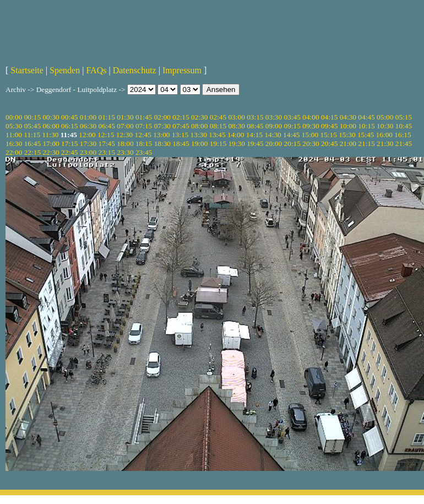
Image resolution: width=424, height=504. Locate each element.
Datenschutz (135, 70)
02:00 (162, 117)
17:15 (69, 143)
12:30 (124, 135)
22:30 (51, 152)
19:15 (218, 143)
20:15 (292, 143)
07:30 (162, 126)
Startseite (27, 70)
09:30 (311, 126)
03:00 (236, 117)
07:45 (181, 126)
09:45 (329, 126)
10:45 (404, 126)
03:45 (292, 117)
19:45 (255, 143)
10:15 (366, 126)
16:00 (384, 135)
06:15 (69, 126)
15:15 (329, 135)
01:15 (107, 117)
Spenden (65, 70)
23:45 (144, 152)
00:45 (69, 117)
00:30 (51, 117)
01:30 (125, 117)
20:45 (329, 143)
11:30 (50, 135)
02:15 (181, 117)
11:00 (14, 135)
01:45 (144, 117)
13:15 (180, 135)
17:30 (88, 143)
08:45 (255, 126)
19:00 (199, 143)
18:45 (181, 143)
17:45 (107, 143)
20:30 (311, 143)
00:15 (32, 117)
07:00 (125, 126)
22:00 (14, 152)
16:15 (403, 135)
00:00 (14, 117)
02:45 (218, 117)
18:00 (125, 143)
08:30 (236, 126)
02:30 (199, 117)
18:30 (162, 143)
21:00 (348, 143)
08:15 (218, 126)
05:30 (14, 126)
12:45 (143, 135)
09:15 (292, 126)
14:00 (236, 135)
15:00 (310, 135)
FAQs (96, 70)
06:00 (51, 126)
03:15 (255, 117)
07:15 (144, 126)
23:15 (107, 152)
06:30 (88, 126)
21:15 (366, 143)
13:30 (199, 135)
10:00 (348, 126)
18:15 (144, 143)
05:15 (404, 117)
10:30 (385, 126)
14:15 (254, 135)
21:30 (385, 143)
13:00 (161, 135)
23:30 (125, 152)
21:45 (404, 143)
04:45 (366, 117)
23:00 (88, 152)
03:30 (274, 117)
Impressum (182, 70)
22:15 (32, 152)
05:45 (32, 126)
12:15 (106, 135)
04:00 (311, 117)
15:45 (366, 135)
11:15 (32, 135)
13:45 (217, 135)
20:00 (274, 143)
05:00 (385, 117)
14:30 (273, 135)
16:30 (14, 143)
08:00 (199, 126)
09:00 (274, 126)
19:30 (236, 143)
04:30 (348, 117)
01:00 (88, 117)
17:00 (51, 143)
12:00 (87, 135)
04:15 (329, 117)
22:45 (69, 152)
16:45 (32, 143)
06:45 (107, 126)
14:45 (291, 135)
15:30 (347, 135)
